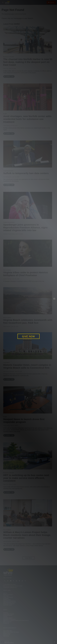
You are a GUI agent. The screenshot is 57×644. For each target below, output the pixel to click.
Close (54, 299)
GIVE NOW (28, 336)
